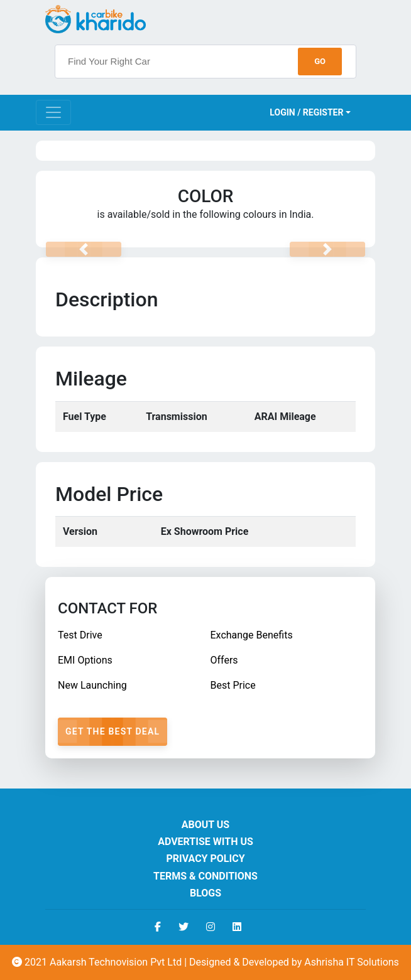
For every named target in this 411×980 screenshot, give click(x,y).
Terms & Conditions (205, 876)
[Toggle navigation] (53, 112)
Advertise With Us (205, 842)
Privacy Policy (205, 859)
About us (205, 825)
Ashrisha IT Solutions (352, 962)
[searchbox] (205, 62)
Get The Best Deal (112, 731)
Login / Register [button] (306, 112)
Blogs (205, 893)
